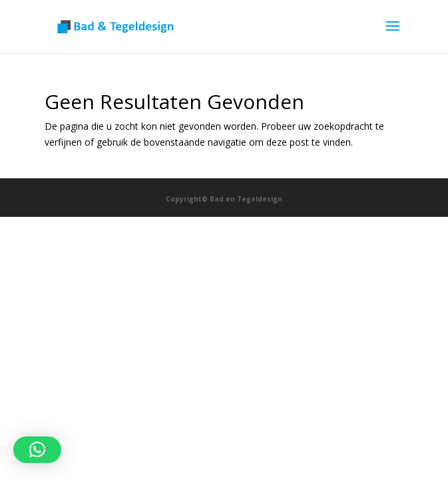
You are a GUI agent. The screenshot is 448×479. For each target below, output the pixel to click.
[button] (37, 450)
